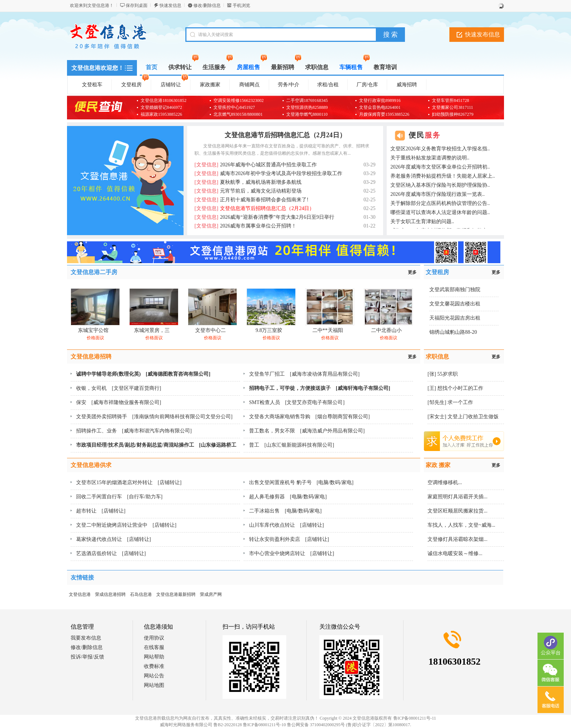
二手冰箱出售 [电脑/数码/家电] (285, 511)
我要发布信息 (86, 638)
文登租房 (135, 83)
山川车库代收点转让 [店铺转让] (286, 525)
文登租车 (92, 85)
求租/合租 (328, 85)
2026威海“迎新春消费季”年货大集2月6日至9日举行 (264, 217)
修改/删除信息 (207, 5)
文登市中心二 (210, 330)
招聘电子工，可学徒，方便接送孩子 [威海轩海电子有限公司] (320, 388)
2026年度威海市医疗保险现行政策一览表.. (438, 194)
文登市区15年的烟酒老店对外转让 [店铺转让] (129, 482)
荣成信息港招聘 (110, 594)
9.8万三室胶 (269, 330)
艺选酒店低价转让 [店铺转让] (111, 553)
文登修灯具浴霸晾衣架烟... (458, 539)
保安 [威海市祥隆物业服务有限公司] (119, 402)
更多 (412, 272)
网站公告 (154, 676)
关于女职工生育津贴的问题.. (422, 221)
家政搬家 (210, 85)
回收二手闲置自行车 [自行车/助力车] (119, 497)
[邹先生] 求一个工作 (450, 402)
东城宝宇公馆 (93, 330)
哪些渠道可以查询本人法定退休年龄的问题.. (440, 212)
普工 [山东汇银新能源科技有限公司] (292, 445)
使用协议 (154, 638)
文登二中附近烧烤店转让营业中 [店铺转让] (126, 525)
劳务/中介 (289, 85)
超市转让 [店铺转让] (101, 511)
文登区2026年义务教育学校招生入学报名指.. (440, 149)
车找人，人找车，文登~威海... (461, 525)
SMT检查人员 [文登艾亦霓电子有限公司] (297, 402)
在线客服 (154, 647)
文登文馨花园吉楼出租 (455, 304)
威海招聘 (407, 85)
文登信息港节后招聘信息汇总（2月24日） (285, 135)
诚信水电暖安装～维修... (455, 553)
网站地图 (154, 685)
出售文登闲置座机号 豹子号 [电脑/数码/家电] (301, 482)
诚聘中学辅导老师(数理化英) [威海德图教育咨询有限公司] (143, 374)
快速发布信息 (483, 34)
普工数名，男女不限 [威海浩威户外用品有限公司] (307, 431)
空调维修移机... (445, 482)
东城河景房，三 (152, 330)
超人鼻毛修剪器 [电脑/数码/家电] (288, 497)
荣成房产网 (211, 594)
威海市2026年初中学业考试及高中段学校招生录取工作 (268, 173)
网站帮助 (154, 657)
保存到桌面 (137, 5)
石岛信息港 (141, 594)
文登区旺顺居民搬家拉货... (458, 511)
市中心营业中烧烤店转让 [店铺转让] (292, 553)
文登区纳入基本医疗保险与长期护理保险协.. (440, 185)
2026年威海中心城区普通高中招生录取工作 (256, 165)
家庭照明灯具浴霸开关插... (458, 497)
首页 (151, 67)
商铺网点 (249, 85)
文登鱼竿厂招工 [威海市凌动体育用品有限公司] (304, 374)
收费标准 (154, 666)
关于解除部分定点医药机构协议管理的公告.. (440, 203)
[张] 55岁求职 (443, 374)
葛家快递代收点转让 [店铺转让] (113, 539)
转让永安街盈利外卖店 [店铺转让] (289, 539)
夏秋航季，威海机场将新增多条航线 (248, 182)
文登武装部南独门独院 (455, 290)
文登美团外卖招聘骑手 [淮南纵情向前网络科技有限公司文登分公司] (154, 417)
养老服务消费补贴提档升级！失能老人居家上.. (443, 176)
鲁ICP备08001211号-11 (415, 718)
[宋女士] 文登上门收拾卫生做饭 (463, 417)
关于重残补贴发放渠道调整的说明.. (430, 158)
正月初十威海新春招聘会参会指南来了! (251, 200)
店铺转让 (174, 83)
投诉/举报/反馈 (87, 657)
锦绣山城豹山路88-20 (453, 332)
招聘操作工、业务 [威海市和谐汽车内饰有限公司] (134, 431)
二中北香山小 (386, 330)
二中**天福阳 (328, 330)
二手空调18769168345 (307, 100)
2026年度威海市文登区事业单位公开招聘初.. (440, 167)
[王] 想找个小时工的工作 (455, 388)
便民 (425, 135)
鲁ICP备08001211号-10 (264, 725)
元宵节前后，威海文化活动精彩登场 (248, 191)
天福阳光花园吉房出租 (455, 318)
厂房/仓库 (367, 85)
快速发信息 (170, 5)
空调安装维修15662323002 (239, 100)
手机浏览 (241, 5)
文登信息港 (80, 594)
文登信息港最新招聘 (176, 594)
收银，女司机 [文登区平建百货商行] (119, 388)
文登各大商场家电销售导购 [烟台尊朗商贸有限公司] (309, 417)
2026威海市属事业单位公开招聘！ (245, 226)
